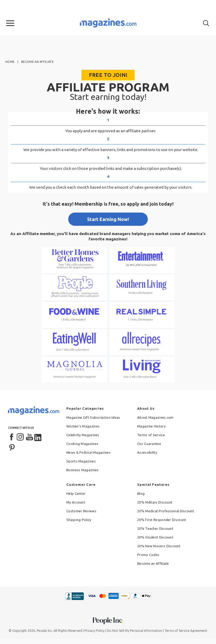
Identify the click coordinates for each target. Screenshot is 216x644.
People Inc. (45, 631)
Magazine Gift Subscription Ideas (93, 417)
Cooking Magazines (82, 444)
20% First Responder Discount (162, 520)
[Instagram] (21, 437)
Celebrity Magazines (83, 435)
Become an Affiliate (153, 563)
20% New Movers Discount (159, 546)
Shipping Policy (79, 520)
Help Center (76, 493)
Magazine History (151, 426)
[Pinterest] (12, 447)
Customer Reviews (81, 511)
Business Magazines (82, 470)
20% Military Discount (155, 502)
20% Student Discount (155, 537)
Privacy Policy (94, 631)
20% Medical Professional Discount (166, 511)
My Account (76, 502)
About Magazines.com (155, 417)
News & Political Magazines (88, 452)
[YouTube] (29, 437)
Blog (141, 493)
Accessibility (147, 452)
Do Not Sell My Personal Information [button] (135, 631)
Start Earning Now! (108, 219)
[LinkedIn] (38, 437)
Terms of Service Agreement (186, 631)
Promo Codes (148, 555)
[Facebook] (12, 437)
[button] (10, 23)
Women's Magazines (83, 426)
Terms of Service (151, 435)
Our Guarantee (149, 444)
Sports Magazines (81, 461)
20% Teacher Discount (155, 528)
